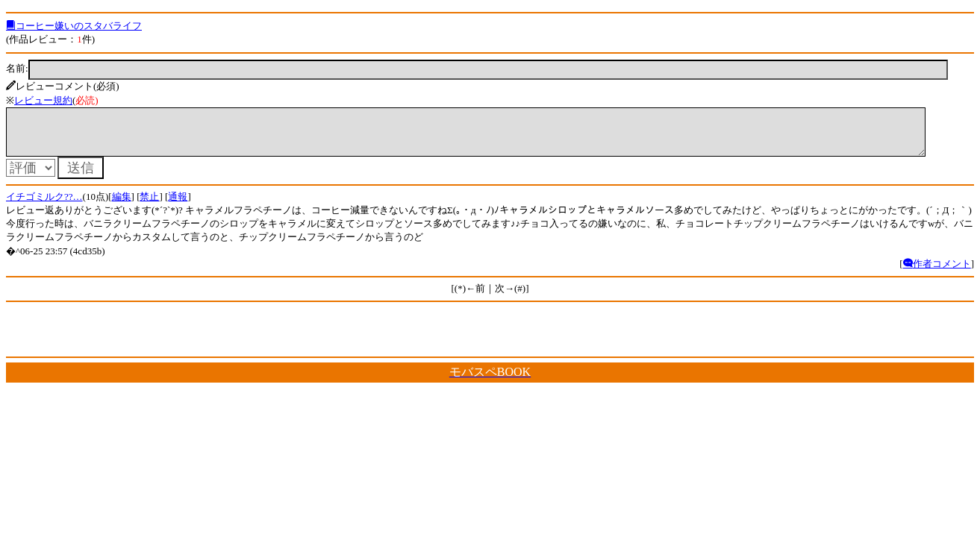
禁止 (149, 205)
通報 (178, 205)
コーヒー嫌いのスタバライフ (74, 26)
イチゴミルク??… (44, 205)
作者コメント (937, 273)
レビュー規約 (43, 100)
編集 (122, 205)
